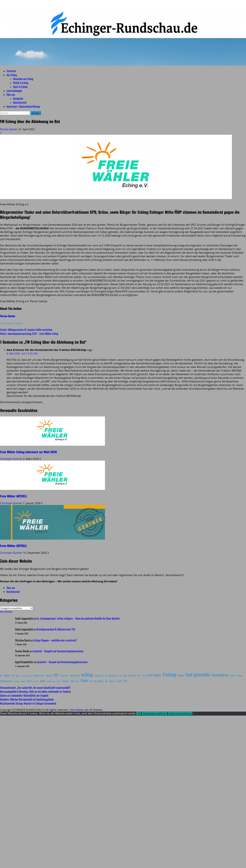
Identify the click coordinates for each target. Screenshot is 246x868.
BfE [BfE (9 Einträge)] (13, 676)
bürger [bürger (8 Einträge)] (18, 676)
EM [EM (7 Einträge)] (106, 676)
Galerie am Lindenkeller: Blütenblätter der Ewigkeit (24, 696)
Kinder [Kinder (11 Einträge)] (29, 681)
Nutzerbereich (20, 103)
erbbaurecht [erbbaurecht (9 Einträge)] (113, 676)
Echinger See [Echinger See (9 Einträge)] (99, 676)
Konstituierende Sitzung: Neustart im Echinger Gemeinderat (28, 703)
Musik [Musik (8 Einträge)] (59, 681)
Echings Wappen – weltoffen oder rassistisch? (55, 640)
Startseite (11, 71)
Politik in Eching (21, 83)
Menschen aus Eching (23, 79)
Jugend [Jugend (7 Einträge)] (23, 681)
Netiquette (18, 99)
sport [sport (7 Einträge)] (77, 681)
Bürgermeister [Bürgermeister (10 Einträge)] (39, 676)
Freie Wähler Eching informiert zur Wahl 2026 (28, 452)
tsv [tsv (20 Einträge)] (91, 681)
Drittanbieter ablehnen (155, 714)
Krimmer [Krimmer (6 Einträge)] (36, 681)
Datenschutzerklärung (180, 714)
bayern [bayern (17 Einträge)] (7, 675)
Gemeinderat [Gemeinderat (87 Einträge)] (220, 675)
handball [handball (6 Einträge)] (16, 681)
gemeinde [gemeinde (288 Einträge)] (202, 674)
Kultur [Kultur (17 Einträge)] (43, 681)
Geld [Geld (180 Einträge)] (189, 675)
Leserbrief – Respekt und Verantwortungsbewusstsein (58, 651)
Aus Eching (12, 75)
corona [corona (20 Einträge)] (49, 675)
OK (139, 714)
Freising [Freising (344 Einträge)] (169, 674)
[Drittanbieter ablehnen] (194, 714)
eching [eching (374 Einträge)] (87, 674)
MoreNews (77, 710)
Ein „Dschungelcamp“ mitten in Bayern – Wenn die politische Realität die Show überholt (78, 618)
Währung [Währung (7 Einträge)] (112, 681)
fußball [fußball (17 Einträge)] (181, 675)
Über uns (11, 95)
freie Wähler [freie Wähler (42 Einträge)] (154, 675)
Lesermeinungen (14, 91)
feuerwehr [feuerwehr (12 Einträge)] (132, 675)
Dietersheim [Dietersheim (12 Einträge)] (75, 675)
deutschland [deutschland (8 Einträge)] (64, 676)
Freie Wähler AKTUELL (13, 496)
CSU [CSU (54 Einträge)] (56, 675)
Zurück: (26, 330)
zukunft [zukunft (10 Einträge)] (119, 681)
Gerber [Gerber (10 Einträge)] (233, 676)
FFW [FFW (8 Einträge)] (139, 676)
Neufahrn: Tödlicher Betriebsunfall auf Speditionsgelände (27, 699)
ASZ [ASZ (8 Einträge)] (1, 676)
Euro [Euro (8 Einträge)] (120, 676)
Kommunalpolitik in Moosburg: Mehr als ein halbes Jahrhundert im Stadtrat (35, 692)
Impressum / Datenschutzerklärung (23, 106)
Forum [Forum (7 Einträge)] (144, 676)
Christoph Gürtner (11, 459)
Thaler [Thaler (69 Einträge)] (84, 680)
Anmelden (6, 612)
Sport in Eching (20, 87)
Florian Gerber (9, 129)
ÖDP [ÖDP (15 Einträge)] (125, 681)
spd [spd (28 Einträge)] (72, 681)
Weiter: (29, 334)
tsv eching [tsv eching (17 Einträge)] (99, 681)
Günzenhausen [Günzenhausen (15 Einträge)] (6, 681)
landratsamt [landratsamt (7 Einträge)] (51, 681)
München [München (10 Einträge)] (66, 681)
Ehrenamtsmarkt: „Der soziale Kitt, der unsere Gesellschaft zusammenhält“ (35, 688)
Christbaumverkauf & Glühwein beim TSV (56, 629)
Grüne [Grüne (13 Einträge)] (239, 675)
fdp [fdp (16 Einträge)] (125, 675)
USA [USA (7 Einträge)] (106, 681)
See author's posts (11, 323)
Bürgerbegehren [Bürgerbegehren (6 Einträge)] (27, 676)
